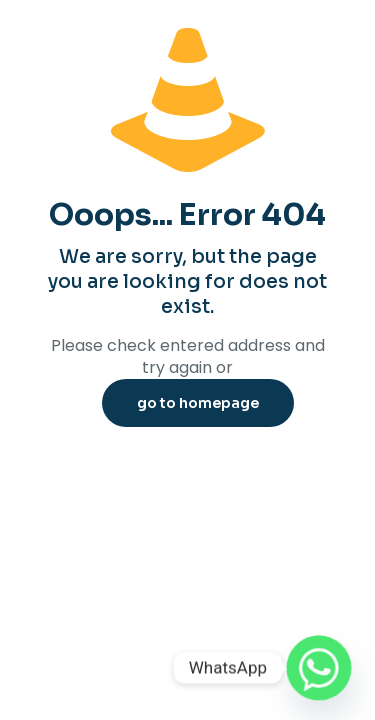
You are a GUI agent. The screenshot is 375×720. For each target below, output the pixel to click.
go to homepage (198, 403)
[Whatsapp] (319, 668)
